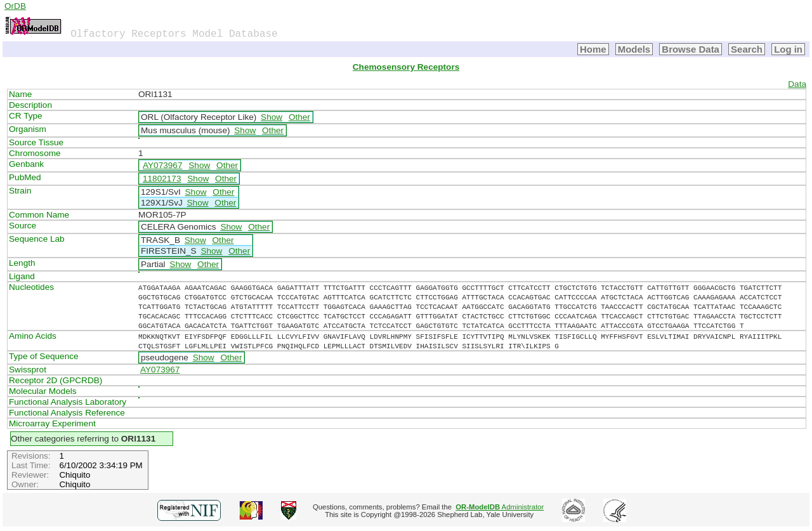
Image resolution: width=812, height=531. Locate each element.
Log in (788, 49)
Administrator (500, 507)
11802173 (162, 179)
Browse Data (691, 49)
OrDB (15, 6)
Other (299, 117)
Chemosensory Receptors (406, 67)
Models (634, 49)
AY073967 (163, 165)
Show (272, 117)
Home (593, 49)
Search (747, 49)
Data (797, 84)
